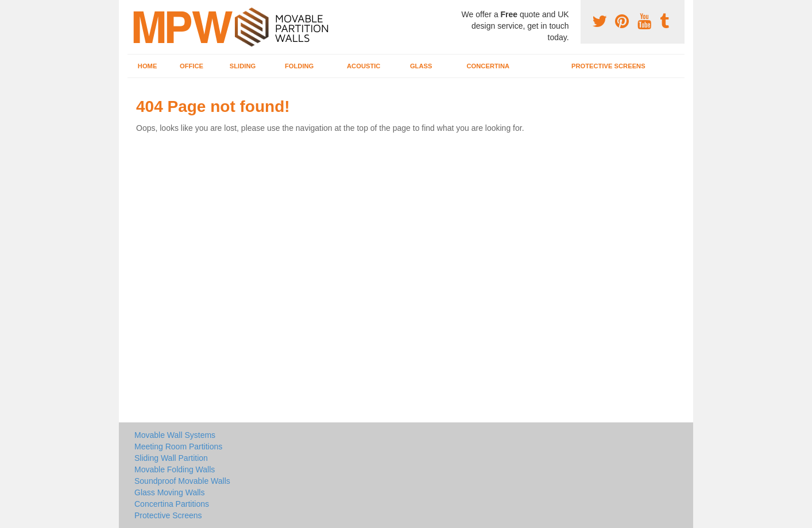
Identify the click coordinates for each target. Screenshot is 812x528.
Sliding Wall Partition (171, 458)
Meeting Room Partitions (178, 447)
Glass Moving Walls (169, 492)
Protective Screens (608, 66)
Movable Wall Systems (175, 435)
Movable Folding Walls (175, 469)
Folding (299, 66)
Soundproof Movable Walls (182, 481)
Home (148, 66)
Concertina (488, 66)
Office (192, 66)
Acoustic (364, 66)
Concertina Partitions (172, 504)
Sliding (243, 66)
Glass (421, 66)
